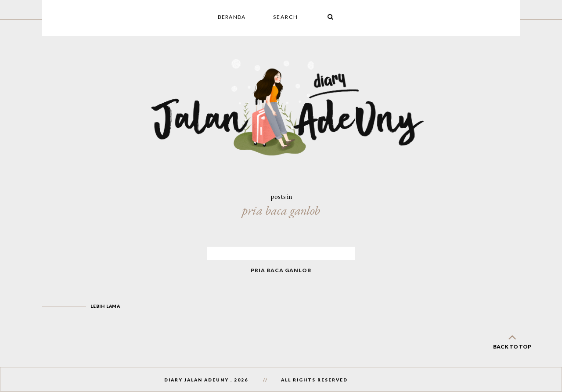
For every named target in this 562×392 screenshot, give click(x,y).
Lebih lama (105, 306)
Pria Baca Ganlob (281, 270)
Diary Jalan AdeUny (196, 380)
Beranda (232, 17)
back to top (512, 340)
